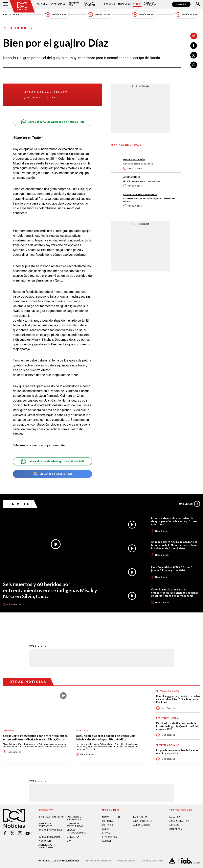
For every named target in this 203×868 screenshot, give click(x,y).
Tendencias (124, 4)
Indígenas (9, 731)
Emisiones (13, 15)
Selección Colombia (168, 691)
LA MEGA (107, 841)
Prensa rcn (45, 841)
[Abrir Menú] (5, 4)
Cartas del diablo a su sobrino (138, 164)
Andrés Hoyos (132, 177)
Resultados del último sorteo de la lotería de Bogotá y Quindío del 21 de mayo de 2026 (178, 726)
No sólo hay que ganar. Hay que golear (142, 181)
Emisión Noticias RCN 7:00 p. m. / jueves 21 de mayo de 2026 (171, 569)
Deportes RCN (74, 4)
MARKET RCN (175, 829)
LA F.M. (106, 829)
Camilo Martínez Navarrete (140, 194)
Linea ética (73, 837)
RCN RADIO (108, 825)
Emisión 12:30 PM (99, 15)
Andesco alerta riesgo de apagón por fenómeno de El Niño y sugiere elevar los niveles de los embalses (174, 545)
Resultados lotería (167, 718)
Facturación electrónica (74, 818)
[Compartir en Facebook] (194, 46)
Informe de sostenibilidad (75, 825)
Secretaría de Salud (168, 745)
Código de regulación (51, 830)
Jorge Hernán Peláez (46, 92)
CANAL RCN (181, 4)
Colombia (42, 4)
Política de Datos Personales (98, 861)
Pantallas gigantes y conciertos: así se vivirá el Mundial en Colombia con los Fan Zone (178, 700)
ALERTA (106, 833)
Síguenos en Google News (52, 474)
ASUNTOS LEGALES (143, 821)
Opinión (137, 4)
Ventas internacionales (76, 831)
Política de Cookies (126, 861)
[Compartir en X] (194, 55)
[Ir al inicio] (22, 6)
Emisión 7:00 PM (143, 15)
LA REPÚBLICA (140, 817)
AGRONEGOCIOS (141, 825)
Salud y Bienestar (90, 4)
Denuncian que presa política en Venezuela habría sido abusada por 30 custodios (106, 738)
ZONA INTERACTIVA (179, 821)
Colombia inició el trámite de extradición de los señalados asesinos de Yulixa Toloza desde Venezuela (175, 593)
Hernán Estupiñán (134, 159)
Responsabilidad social (51, 817)
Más (190, 504)
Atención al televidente (45, 825)
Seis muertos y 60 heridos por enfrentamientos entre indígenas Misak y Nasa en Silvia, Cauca (50, 590)
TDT (120, 817)
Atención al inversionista (46, 846)
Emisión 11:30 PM (187, 15)
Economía (110, 4)
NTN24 (106, 817)
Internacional (58, 4)
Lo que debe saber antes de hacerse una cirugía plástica (177, 752)
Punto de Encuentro (150, 4)
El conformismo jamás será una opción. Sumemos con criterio (149, 200)
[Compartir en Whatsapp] (194, 65)
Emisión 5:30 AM (56, 15)
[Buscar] (198, 4)
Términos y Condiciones (152, 861)
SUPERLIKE (174, 825)
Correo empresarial (49, 837)
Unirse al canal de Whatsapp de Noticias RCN (52, 122)
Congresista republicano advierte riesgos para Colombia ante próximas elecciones (174, 521)
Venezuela (82, 731)
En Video (20, 504)
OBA (69, 841)
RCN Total (108, 821)
